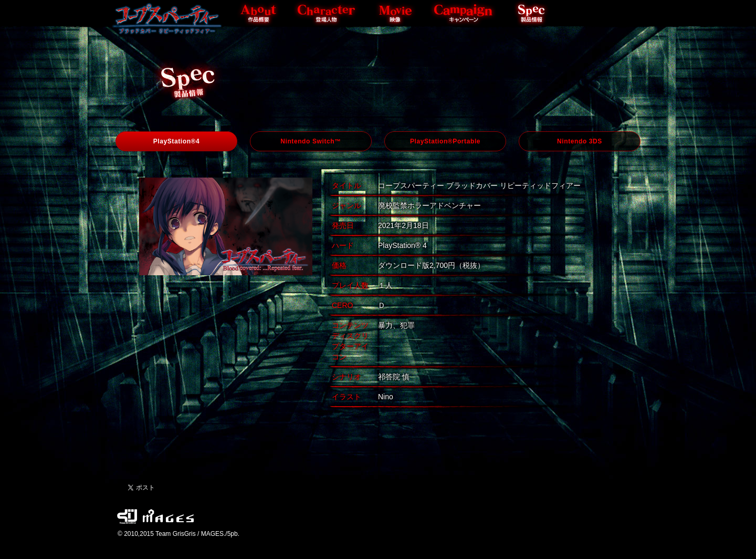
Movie (395, 13)
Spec (532, 13)
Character (327, 13)
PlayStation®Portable (445, 141)
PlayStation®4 (177, 141)
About (259, 13)
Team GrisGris (127, 519)
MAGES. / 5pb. (168, 519)
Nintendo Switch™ (311, 141)
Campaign (464, 13)
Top (167, 18)
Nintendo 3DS (580, 141)
